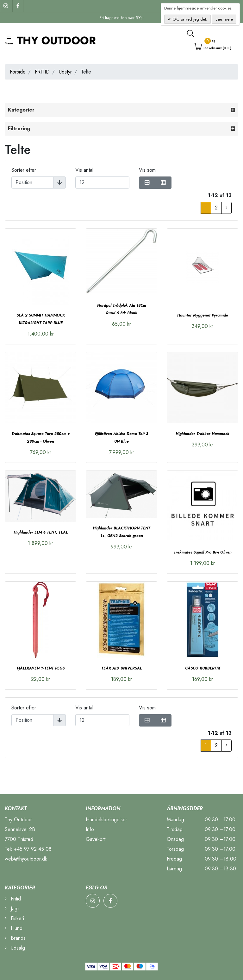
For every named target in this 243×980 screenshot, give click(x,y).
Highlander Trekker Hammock (202, 434)
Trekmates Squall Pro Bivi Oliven (203, 552)
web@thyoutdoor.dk (26, 859)
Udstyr (65, 72)
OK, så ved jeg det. (189, 19)
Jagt (12, 909)
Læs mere (224, 19)
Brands (15, 938)
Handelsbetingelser (106, 820)
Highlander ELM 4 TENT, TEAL (41, 532)
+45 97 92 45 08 (33, 849)
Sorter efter (24, 170)
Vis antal (84, 170)
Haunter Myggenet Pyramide (203, 315)
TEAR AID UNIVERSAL (121, 668)
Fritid (13, 899)
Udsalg (15, 948)
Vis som (147, 170)
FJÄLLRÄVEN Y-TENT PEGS (41, 668)
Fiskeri (14, 918)
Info (90, 829)
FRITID (42, 72)
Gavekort (96, 839)
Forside (18, 72)
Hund (14, 928)
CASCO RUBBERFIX (203, 668)
